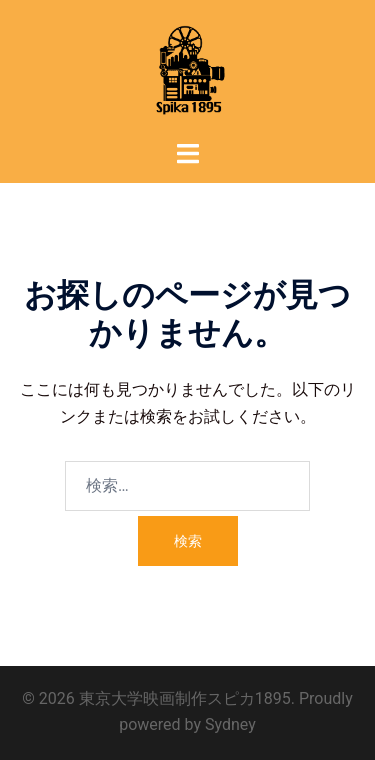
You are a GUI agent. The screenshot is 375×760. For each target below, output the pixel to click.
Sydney (230, 724)
